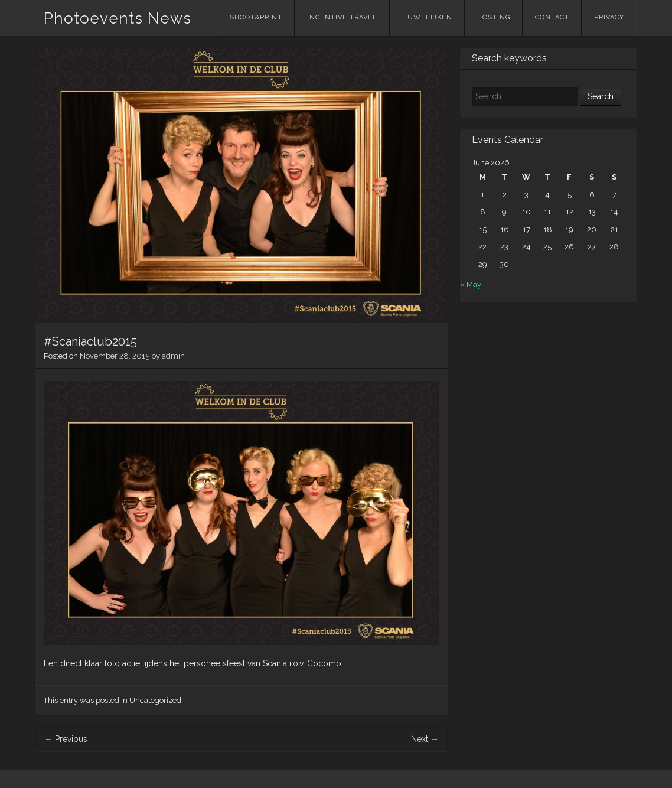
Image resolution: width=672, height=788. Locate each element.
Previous (66, 739)
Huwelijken (427, 17)
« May (471, 284)
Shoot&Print (256, 17)
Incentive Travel (342, 17)
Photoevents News (118, 18)
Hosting (494, 17)
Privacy (609, 17)
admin (173, 356)
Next (425, 739)
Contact (552, 17)
